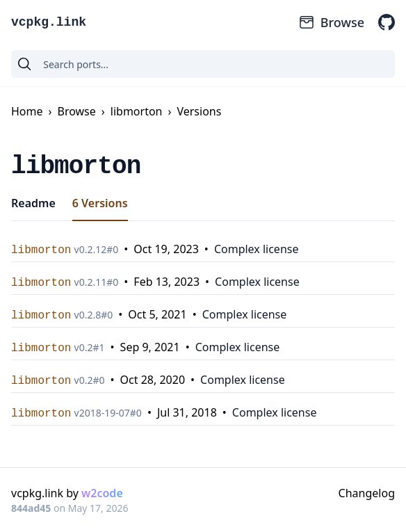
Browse (331, 22)
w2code (102, 493)
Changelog (367, 493)
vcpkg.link (49, 22)
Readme (33, 203)
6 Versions (100, 203)
